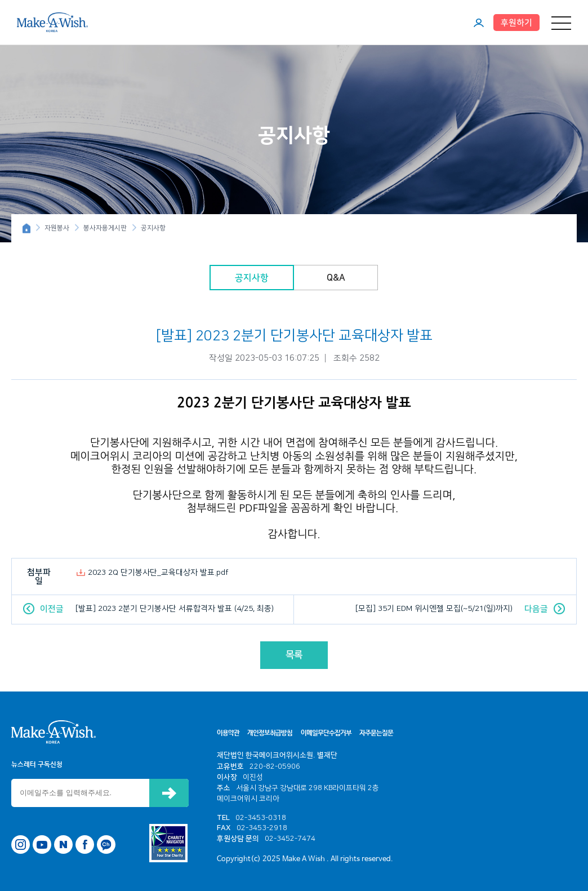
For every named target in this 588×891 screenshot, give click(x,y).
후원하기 (516, 23)
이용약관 (228, 733)
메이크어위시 (52, 22)
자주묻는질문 (376, 733)
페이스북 (85, 845)
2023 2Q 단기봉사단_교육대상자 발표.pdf (158, 573)
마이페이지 (479, 23)
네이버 (63, 845)
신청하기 (169, 793)
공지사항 (252, 278)
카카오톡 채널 (106, 845)
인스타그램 (21, 845)
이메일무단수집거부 (326, 733)
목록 (294, 655)
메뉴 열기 (561, 23)
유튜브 (42, 845)
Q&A (336, 278)
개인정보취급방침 (270, 733)
